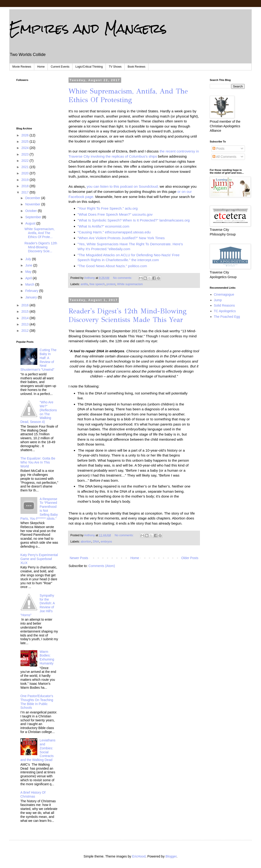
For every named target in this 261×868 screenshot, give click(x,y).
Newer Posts (79, 558)
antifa (84, 284)
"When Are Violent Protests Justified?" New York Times (121, 238)
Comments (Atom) (102, 566)
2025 (26, 142)
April (29, 278)
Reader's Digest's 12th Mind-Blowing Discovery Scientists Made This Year (127, 315)
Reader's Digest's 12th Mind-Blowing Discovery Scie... (41, 247)
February (32, 291)
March (30, 284)
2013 (26, 324)
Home (41, 67)
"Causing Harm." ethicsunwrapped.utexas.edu (114, 232)
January (31, 297)
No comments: (123, 278)
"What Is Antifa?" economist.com (103, 226)
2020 (26, 173)
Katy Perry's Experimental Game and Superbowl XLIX (39, 559)
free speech (97, 284)
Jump (218, 300)
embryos (106, 542)
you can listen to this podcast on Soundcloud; (123, 186)
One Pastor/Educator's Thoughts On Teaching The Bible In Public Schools (37, 702)
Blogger (171, 856)
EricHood (139, 856)
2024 (26, 148)
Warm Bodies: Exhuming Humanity (47, 657)
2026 (26, 135)
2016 (26, 305)
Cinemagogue (224, 294)
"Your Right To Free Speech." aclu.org (108, 208)
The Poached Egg (227, 317)
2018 (26, 186)
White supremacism (130, 284)
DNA (96, 542)
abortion (86, 542)
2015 (26, 311)
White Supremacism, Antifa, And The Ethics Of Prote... (39, 233)
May (29, 272)
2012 (26, 331)
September (34, 217)
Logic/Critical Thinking (89, 67)
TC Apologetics (225, 311)
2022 (26, 161)
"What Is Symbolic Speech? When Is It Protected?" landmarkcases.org (134, 220)
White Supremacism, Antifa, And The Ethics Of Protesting (128, 95)
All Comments (224, 157)
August (31, 223)
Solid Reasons (224, 305)
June (29, 265)
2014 (26, 318)
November (33, 204)
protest (111, 284)
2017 (26, 192)
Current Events (60, 67)
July (29, 259)
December (33, 198)
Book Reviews (137, 67)
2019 (26, 180)
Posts (218, 149)
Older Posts (190, 558)
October (31, 211)
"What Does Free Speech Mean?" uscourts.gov (115, 214)
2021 (26, 167)
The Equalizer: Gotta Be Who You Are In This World (38, 462)
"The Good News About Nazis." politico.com (112, 266)
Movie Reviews (22, 67)
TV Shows (115, 67)
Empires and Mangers (88, 28)
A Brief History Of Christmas (33, 794)
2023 (26, 154)
